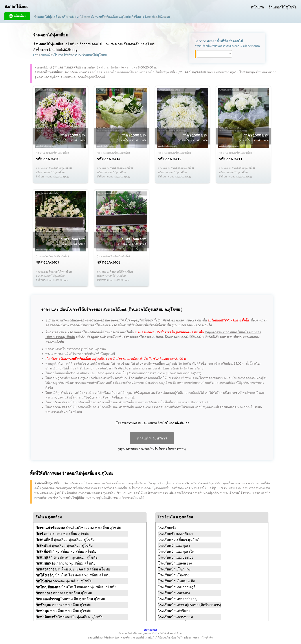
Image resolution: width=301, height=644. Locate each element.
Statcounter (150, 630)
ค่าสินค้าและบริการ (152, 438)
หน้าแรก (257, 7)
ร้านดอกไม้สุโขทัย (283, 7)
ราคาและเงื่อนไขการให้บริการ (56, 55)
